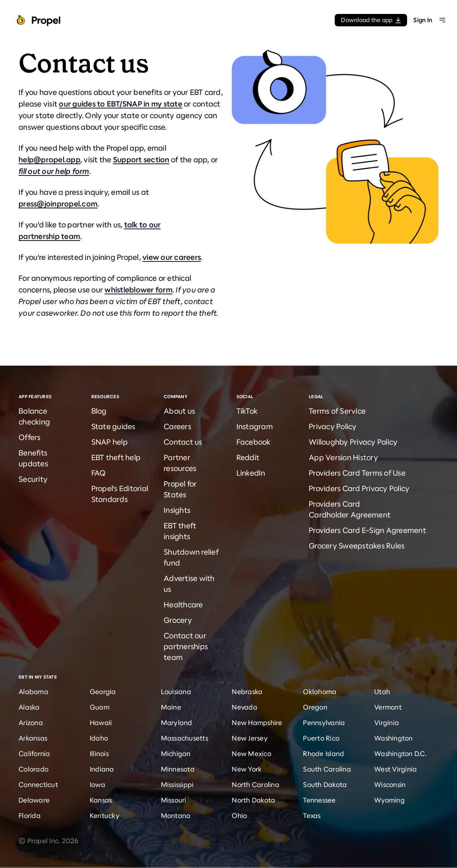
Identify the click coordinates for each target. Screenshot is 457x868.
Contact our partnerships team (186, 647)
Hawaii (101, 723)
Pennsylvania (324, 723)
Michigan (176, 754)
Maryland (177, 723)
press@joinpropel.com (58, 204)
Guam (100, 707)
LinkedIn (251, 473)
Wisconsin (390, 785)
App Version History (343, 458)
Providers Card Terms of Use (357, 473)
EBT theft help (116, 458)
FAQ (99, 473)
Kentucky (105, 816)
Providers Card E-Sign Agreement (367, 530)
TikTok (247, 411)
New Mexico (252, 754)
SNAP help (110, 442)
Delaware (34, 800)
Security (33, 479)
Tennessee (319, 800)
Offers (30, 437)
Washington (394, 738)
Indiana (102, 769)
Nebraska (247, 692)
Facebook (254, 442)
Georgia (103, 692)
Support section (141, 160)
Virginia (387, 723)
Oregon (315, 707)
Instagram (255, 427)
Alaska (29, 707)
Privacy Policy (333, 427)
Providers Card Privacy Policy (359, 489)
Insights (177, 510)
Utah (382, 692)
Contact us (183, 442)
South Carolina (327, 769)
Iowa (98, 785)
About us (179, 411)
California (34, 754)
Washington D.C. (401, 754)
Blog (99, 411)
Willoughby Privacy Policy (353, 442)
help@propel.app (50, 160)
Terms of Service (337, 411)
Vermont (388, 707)
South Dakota (325, 785)
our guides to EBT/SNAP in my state (121, 104)
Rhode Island (323, 754)
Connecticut (38, 785)
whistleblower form (139, 290)
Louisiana (176, 692)
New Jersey (250, 738)
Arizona (31, 723)
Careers (177, 427)
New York (247, 769)
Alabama (33, 692)
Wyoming (389, 800)
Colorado (33, 769)
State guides (113, 427)
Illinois (99, 754)
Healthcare (183, 605)
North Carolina (256, 785)
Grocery (178, 620)
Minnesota (178, 769)
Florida (30, 816)
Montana (176, 816)
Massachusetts (185, 738)
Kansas (101, 800)
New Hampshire (257, 723)
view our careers (172, 257)
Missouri (174, 800)
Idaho (99, 738)
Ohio (239, 816)
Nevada (245, 707)
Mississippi (177, 785)
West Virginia (395, 769)
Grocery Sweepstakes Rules (357, 546)
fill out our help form (54, 171)
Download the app (371, 20)
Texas (312, 816)
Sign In (423, 20)
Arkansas (33, 738)
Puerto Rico (321, 738)
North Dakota (253, 800)
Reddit (248, 458)
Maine (171, 707)
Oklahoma (320, 692)
